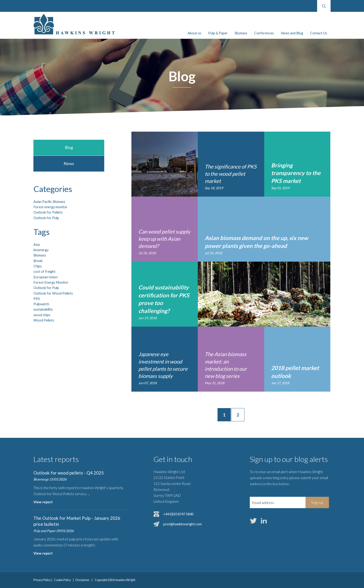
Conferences (264, 33)
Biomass (241, 33)
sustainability (43, 309)
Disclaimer (83, 580)
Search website (324, 6)
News (69, 164)
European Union (45, 277)
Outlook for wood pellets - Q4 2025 (69, 473)
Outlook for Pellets (48, 212)
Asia (37, 245)
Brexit (38, 261)
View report (43, 502)
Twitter (253, 521)
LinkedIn (264, 521)
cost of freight (44, 271)
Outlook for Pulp (46, 218)
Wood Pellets (44, 320)
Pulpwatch (41, 304)
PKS (37, 299)
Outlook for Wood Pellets (53, 293)
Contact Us (319, 33)
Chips (38, 266)
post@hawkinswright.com (182, 524)
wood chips (42, 315)
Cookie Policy (62, 580)
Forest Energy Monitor (51, 282)
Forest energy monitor (50, 207)
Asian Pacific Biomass (49, 202)
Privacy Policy (42, 580)
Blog (69, 148)
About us (194, 33)
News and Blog (292, 33)
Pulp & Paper (218, 33)
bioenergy (41, 250)
